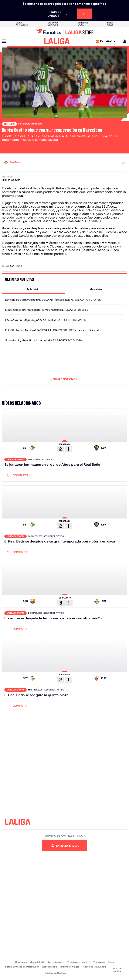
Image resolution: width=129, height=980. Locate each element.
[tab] (33, 289)
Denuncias (21, 962)
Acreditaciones (56, 962)
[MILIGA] (124, 41)
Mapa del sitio (37, 962)
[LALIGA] (57, 41)
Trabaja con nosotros (79, 962)
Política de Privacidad (94, 967)
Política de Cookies (55, 973)
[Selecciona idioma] (106, 41)
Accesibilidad (49, 967)
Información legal (69, 967)
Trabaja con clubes (104, 962)
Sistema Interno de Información (22, 967)
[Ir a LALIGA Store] (64, 32)
